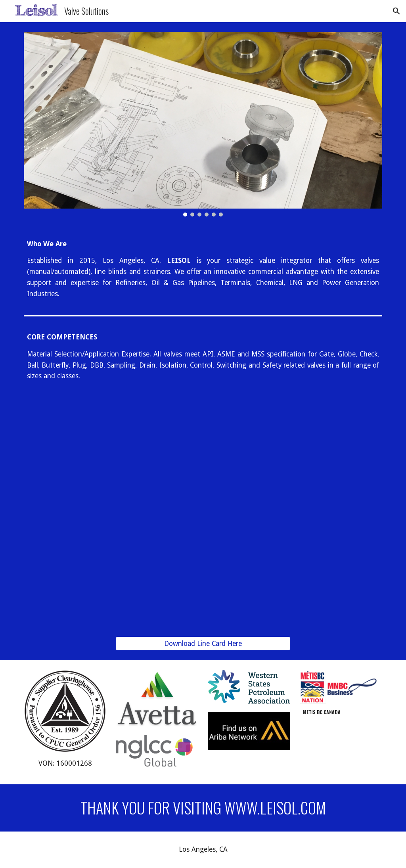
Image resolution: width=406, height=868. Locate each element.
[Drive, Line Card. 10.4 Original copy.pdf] (203, 516)
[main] (203, 269)
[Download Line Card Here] (203, 644)
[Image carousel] (203, 124)
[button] (396, 11)
